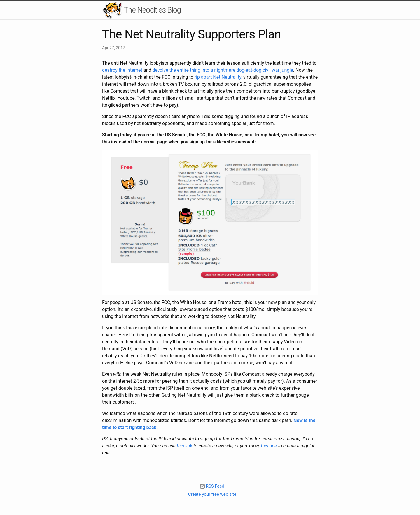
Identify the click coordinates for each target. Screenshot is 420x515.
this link (184, 446)
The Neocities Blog (141, 10)
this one (269, 446)
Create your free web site (212, 494)
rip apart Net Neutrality (218, 77)
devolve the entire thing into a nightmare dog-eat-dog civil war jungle (223, 70)
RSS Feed (212, 486)
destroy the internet (122, 70)
